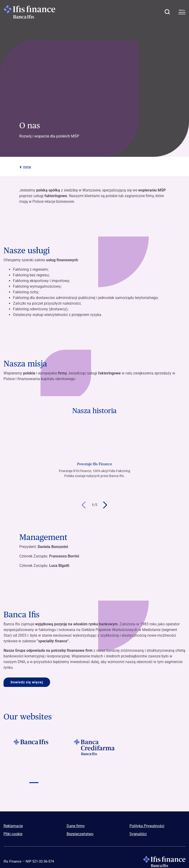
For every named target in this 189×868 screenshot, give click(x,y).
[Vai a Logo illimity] (155, 774)
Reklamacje (13, 826)
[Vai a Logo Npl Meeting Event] (95, 774)
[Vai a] (34, 747)
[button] (167, 12)
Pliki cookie (13, 834)
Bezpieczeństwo (80, 834)
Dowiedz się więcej (27, 682)
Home (25, 167)
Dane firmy (76, 826)
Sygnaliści (138, 834)
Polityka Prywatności (147, 826)
